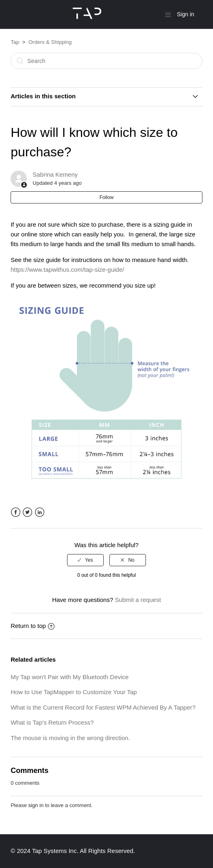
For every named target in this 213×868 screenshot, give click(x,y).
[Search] (106, 61)
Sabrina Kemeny (55, 174)
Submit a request (138, 600)
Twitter (27, 512)
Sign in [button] (186, 14)
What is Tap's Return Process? (52, 722)
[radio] (85, 560)
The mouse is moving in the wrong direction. (70, 738)
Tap (15, 42)
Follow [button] (107, 197)
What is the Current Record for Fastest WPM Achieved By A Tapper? (103, 707)
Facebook (16, 512)
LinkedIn (40, 512)
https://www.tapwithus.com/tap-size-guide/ (67, 269)
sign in (36, 805)
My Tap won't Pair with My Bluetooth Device (70, 677)
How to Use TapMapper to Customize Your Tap (74, 692)
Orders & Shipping (50, 42)
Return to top (33, 626)
